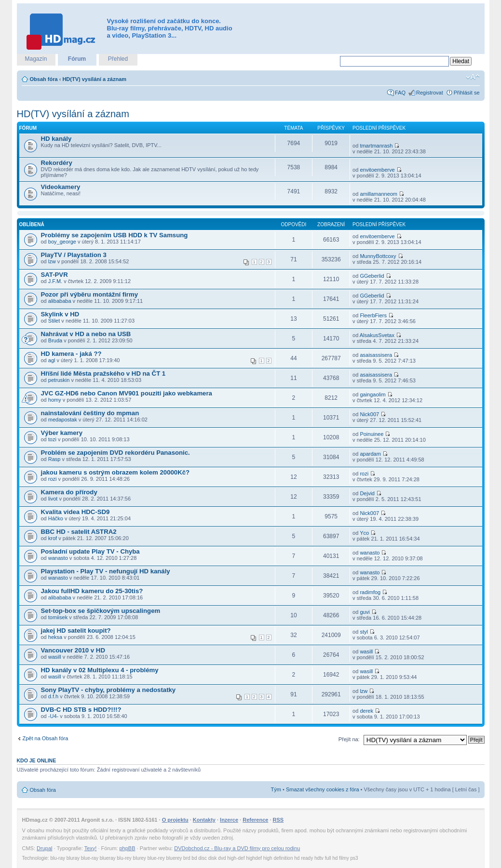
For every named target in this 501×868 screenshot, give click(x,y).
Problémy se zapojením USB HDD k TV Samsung (115, 235)
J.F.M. (55, 281)
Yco (364, 533)
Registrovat (430, 93)
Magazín (36, 59)
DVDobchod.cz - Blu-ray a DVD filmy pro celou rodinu (237, 848)
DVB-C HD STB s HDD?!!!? (81, 710)
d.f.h (53, 696)
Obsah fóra (44, 79)
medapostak (63, 420)
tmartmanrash (376, 146)
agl (52, 360)
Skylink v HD (60, 314)
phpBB (127, 848)
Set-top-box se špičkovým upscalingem (101, 611)
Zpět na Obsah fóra (46, 738)
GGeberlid (372, 276)
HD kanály (56, 139)
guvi (365, 612)
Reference (255, 820)
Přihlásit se (467, 93)
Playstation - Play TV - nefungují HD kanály (106, 571)
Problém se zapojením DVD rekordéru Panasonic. (115, 453)
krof (53, 538)
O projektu (175, 820)
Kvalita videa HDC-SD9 (75, 512)
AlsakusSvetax (377, 335)
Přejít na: (349, 739)
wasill (55, 657)
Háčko (56, 518)
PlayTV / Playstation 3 (74, 255)
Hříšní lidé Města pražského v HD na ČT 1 (103, 373)
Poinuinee (372, 434)
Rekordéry (57, 163)
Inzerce (229, 820)
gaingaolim (372, 394)
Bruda (55, 340)
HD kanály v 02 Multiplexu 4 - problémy (100, 670)
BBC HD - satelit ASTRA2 (79, 532)
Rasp (54, 459)
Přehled (118, 59)
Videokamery (61, 187)
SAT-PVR (54, 275)
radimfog (370, 592)
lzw (52, 261)
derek (366, 711)
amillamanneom (379, 194)
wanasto (58, 558)
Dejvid (367, 493)
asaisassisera (376, 355)
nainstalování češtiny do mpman (90, 413)
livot (53, 499)
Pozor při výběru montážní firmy (90, 294)
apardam (370, 454)
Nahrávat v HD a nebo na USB (86, 334)
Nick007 (369, 414)
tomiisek (58, 617)
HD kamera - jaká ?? (71, 354)
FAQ (400, 93)
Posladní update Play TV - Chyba (90, 551)
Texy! (91, 848)
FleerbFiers (373, 315)
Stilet (54, 321)
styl (364, 632)
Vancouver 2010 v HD (73, 650)
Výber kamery (62, 433)
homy (55, 400)
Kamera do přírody (69, 492)
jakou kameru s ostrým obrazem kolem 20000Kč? (115, 472)
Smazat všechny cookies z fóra (323, 789)
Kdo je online (37, 760)
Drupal (44, 848)
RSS (278, 820)
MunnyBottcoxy (378, 256)
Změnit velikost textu (473, 77)
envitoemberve (377, 170)
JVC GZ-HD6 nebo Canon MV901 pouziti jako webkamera (127, 393)
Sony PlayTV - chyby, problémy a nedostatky (108, 690)
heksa (55, 637)
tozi (52, 439)
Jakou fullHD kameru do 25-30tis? (92, 591)
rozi (53, 479)
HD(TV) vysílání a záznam (94, 79)
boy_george (62, 242)
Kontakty (204, 820)
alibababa (60, 301)
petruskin (59, 380)
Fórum (77, 59)
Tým (276, 789)
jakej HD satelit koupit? (76, 631)
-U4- (53, 716)
